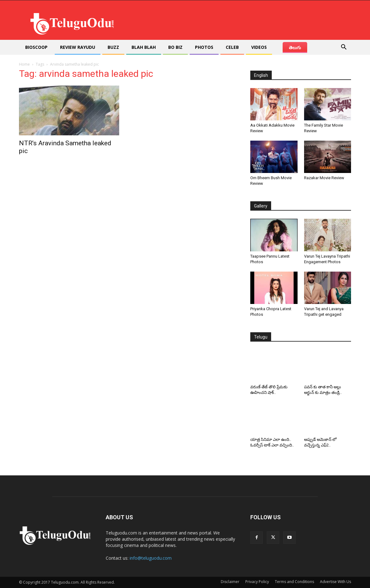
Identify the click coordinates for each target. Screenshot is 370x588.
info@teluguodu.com (151, 558)
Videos (259, 47)
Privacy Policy (257, 582)
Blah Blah (144, 47)
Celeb (232, 47)
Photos (204, 47)
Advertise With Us (335, 582)
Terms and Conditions (294, 582)
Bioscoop (36, 47)
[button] (344, 48)
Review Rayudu (78, 47)
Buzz (113, 47)
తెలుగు (295, 47)
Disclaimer (230, 582)
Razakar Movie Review (324, 178)
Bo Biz (175, 47)
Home (24, 64)
